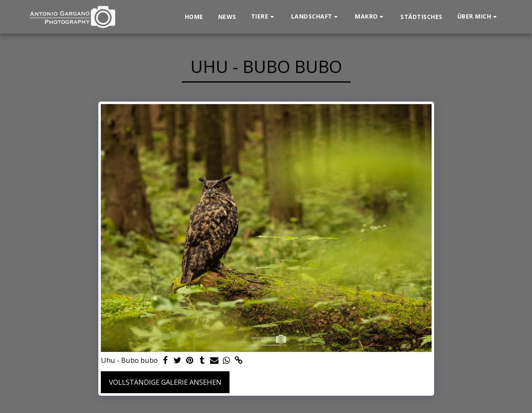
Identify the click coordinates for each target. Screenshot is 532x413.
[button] (264, 17)
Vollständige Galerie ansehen (165, 382)
